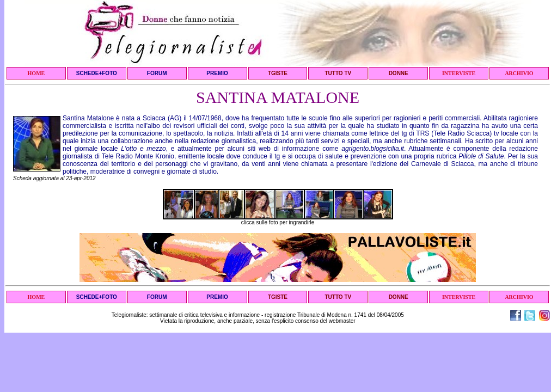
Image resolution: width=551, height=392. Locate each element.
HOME (36, 73)
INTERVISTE (459, 73)
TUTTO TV (338, 73)
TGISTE (278, 73)
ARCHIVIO (519, 73)
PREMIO (217, 73)
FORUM (157, 73)
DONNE (399, 73)
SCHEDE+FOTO (97, 73)
